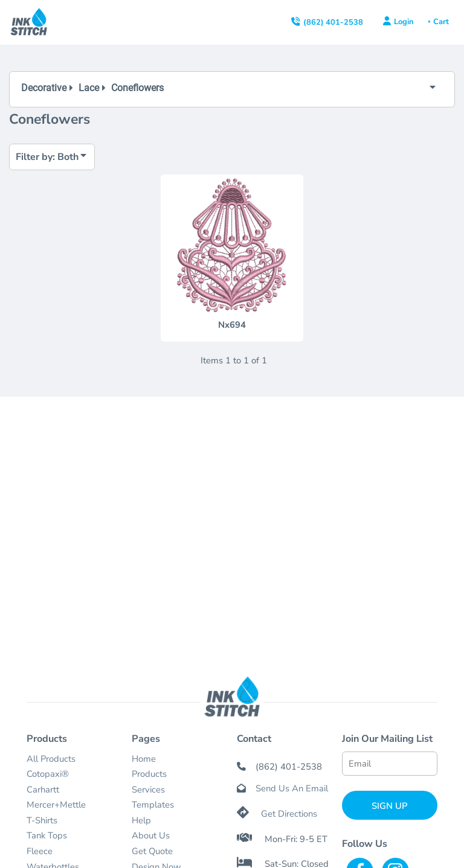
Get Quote (152, 851)
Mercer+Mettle (56, 805)
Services (148, 790)
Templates (153, 805)
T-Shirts (42, 820)
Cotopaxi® (48, 774)
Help (141, 820)
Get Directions (289, 814)
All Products (51, 759)
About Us (151, 835)
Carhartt (43, 790)
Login (404, 22)
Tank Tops (47, 835)
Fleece (40, 851)
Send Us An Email (292, 788)
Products (149, 774)
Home (144, 759)
